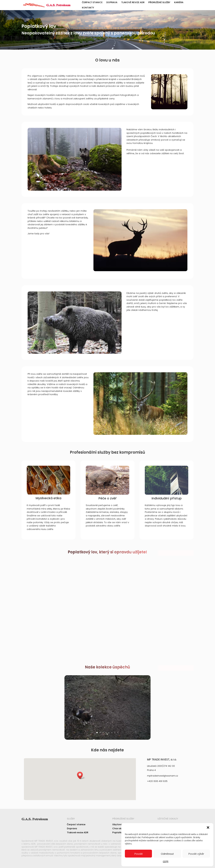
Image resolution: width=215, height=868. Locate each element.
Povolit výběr (196, 854)
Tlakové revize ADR (133, 3)
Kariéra (179, 3)
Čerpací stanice (92, 3)
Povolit (139, 854)
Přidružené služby (159, 3)
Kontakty (88, 8)
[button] (208, 827)
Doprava (112, 3)
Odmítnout (167, 854)
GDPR (166, 861)
